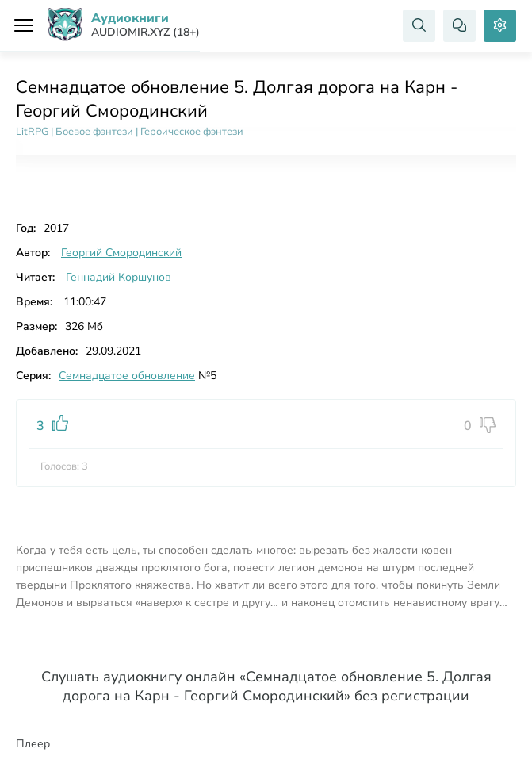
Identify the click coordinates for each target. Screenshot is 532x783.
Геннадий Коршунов (119, 277)
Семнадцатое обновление (127, 376)
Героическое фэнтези (192, 132)
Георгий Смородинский (121, 253)
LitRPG (32, 132)
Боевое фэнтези (94, 132)
